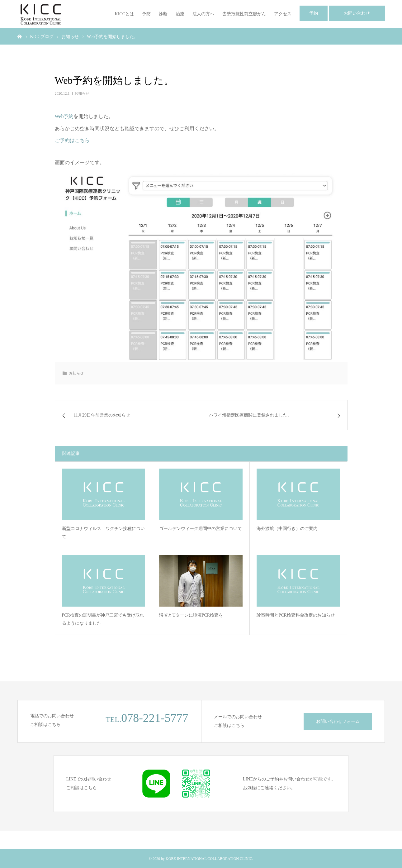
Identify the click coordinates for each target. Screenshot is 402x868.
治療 (180, 14)
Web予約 (64, 116)
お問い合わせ (357, 13)
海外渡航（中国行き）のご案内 (287, 529)
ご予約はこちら (72, 140)
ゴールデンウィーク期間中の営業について (201, 529)
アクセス (283, 14)
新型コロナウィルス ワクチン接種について (103, 533)
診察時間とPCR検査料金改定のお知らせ (296, 615)
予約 (314, 13)
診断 (163, 14)
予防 (146, 14)
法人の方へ (203, 14)
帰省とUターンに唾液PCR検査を (191, 615)
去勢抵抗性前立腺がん (244, 14)
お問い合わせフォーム (338, 721)
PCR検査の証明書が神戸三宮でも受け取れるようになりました (103, 619)
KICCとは (124, 14)
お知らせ (82, 93)
